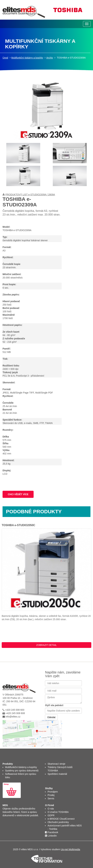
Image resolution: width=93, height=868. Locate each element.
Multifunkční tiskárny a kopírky (27, 58)
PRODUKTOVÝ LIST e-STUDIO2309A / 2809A (30, 195)
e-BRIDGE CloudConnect (61, 819)
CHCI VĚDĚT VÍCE (18, 494)
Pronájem (53, 792)
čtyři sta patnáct (54, 705)
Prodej (51, 795)
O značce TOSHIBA (58, 812)
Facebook (52, 832)
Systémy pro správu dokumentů (22, 771)
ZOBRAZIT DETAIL (47, 645)
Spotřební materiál (57, 774)
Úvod (5, 58)
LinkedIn (51, 836)
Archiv (50, 58)
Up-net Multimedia (70, 849)
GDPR (51, 815)
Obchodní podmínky (58, 822)
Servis (51, 798)
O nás (51, 809)
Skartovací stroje (56, 764)
